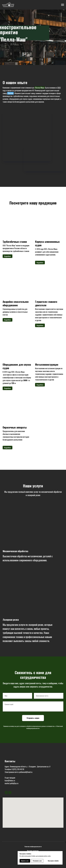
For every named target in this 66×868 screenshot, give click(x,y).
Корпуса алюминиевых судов (47, 243)
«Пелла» (10, 93)
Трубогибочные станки (15, 242)
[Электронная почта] (6, 793)
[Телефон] (10, 793)
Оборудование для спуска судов (17, 366)
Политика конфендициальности (33, 846)
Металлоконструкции (47, 364)
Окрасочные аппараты (15, 427)
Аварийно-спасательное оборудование (16, 303)
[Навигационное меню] (63, 5)
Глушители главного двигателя (46, 303)
